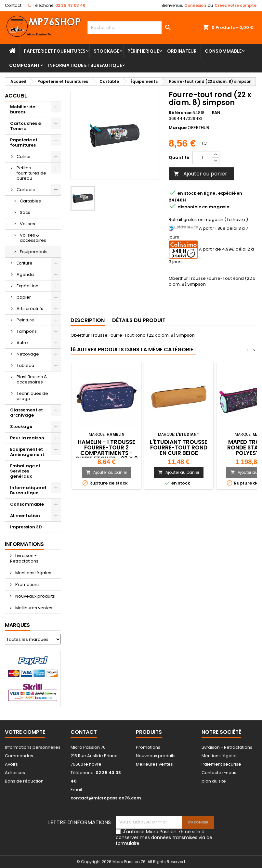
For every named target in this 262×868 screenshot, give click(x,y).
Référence (180, 113)
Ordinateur (182, 51)
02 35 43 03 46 (70, 5)
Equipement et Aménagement (27, 452)
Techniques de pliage (32, 396)
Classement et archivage (26, 413)
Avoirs (11, 764)
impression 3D (26, 527)
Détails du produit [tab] (139, 320)
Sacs (25, 212)
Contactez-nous (219, 773)
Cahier (24, 156)
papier (24, 297)
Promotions (27, 584)
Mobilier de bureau (23, 109)
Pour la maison (27, 438)
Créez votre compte (236, 5)
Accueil (16, 96)
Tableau (25, 365)
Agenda (25, 274)
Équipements (34, 252)
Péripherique (143, 51)
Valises (27, 224)
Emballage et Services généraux (25, 471)
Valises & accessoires (33, 238)
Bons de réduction (24, 781)
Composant (25, 65)
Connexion (195, 5)
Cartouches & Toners (26, 126)
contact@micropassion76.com (106, 798)
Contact (13, 5)
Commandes (19, 756)
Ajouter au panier (200, 174)
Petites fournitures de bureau (31, 173)
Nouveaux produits (35, 596)
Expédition (27, 286)
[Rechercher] (131, 28)
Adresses (15, 773)
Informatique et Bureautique (85, 65)
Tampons (27, 331)
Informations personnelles (33, 747)
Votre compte (25, 732)
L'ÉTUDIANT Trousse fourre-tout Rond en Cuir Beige (179, 447)
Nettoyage (28, 354)
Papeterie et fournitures (55, 51)
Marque (178, 128)
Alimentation (25, 516)
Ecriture (25, 263)
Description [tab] (88, 320)
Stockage (106, 51)
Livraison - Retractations (24, 558)
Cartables (30, 201)
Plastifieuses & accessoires (32, 379)
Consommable (223, 51)
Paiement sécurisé (221, 764)
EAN (216, 113)
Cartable (26, 190)
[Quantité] (202, 158)
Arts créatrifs (30, 309)
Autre (22, 343)
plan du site (214, 781)
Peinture (25, 320)
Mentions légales (33, 573)
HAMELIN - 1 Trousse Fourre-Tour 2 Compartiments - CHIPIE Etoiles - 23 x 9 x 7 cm (106, 453)
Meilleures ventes (33, 608)
